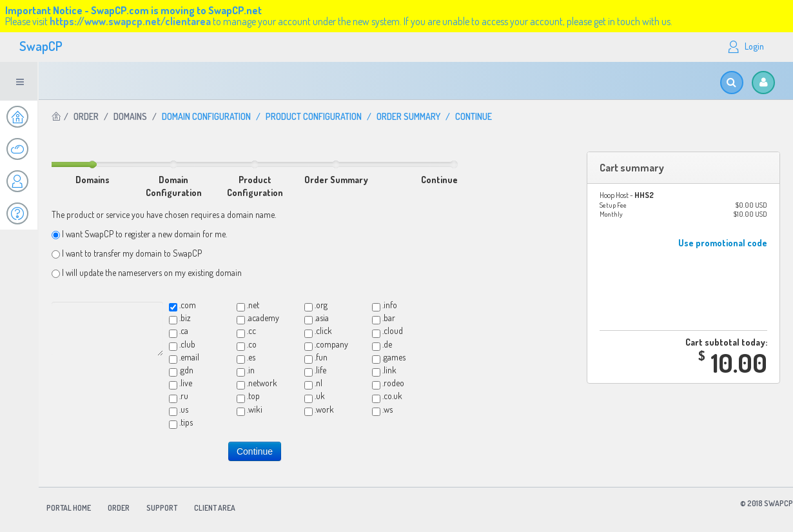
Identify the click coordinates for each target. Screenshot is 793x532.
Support (162, 508)
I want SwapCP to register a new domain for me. (144, 234)
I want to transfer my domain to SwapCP (132, 253)
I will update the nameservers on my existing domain (152, 272)
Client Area (215, 508)
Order (86, 116)
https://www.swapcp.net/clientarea (130, 21)
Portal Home (69, 508)
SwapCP (41, 46)
